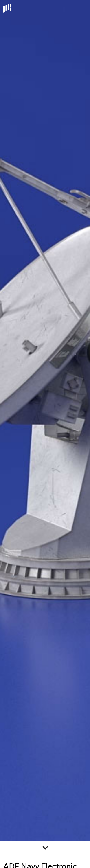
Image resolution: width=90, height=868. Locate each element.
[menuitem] (82, 9)
